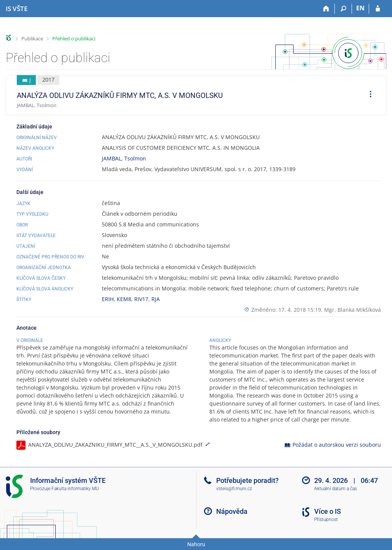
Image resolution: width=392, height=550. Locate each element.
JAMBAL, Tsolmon (124, 158)
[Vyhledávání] (343, 9)
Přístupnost (326, 520)
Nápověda (232, 511)
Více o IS (328, 511)
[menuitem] (368, 95)
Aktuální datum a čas (336, 489)
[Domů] (326, 9)
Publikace (32, 38)
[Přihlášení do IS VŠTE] (378, 9)
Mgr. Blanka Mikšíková (353, 310)
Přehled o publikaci (74, 38)
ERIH (108, 299)
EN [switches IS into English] (360, 8)
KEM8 (124, 299)
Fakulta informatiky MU (75, 489)
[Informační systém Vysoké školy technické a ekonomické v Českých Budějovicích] (17, 9)
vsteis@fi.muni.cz (234, 489)
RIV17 (141, 299)
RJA (156, 299)
